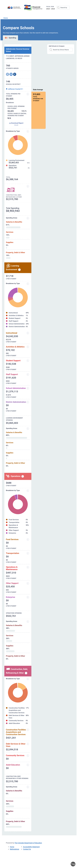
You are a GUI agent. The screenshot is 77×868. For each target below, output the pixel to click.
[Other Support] (28, 583)
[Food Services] (28, 540)
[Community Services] (28, 756)
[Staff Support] (28, 374)
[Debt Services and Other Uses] (28, 744)
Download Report (16, 124)
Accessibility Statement (31, 847)
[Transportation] (28, 553)
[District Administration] (28, 402)
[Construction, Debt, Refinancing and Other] (28, 186)
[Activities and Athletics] (28, 347)
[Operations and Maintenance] (28, 567)
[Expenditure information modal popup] (28, 131)
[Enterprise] (28, 597)
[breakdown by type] (28, 284)
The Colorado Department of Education (28, 843)
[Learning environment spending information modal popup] (19, 270)
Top (73, 864)
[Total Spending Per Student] (28, 94)
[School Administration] (28, 388)
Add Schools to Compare (57, 46)
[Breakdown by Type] (28, 491)
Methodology (14, 849)
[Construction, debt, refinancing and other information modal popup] (26, 673)
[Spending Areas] (28, 429)
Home (6, 18)
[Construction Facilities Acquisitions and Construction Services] (28, 730)
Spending (10, 38)
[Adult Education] (28, 765)
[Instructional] (28, 333)
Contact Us (27, 849)
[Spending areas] (28, 218)
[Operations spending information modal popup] (23, 476)
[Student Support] (28, 361)
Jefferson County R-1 (14, 89)
